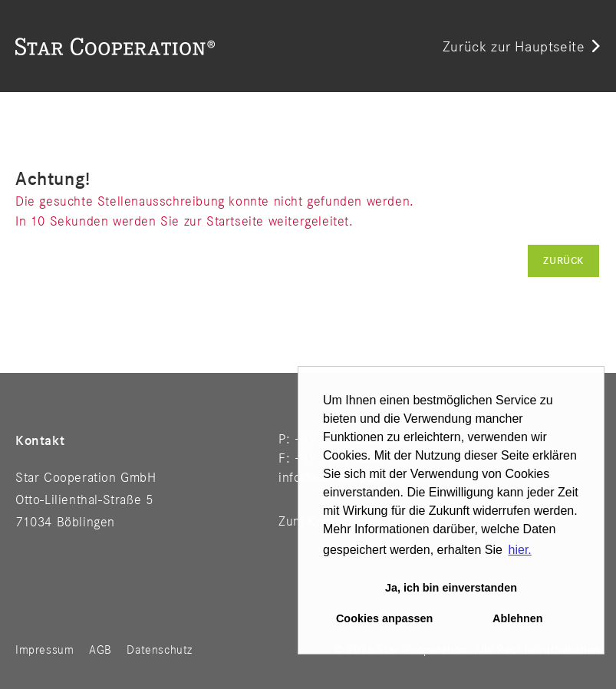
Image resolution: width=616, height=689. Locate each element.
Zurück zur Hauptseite (514, 48)
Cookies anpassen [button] (384, 618)
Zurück (563, 261)
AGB (100, 651)
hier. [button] (520, 550)
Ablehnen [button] (518, 618)
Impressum (44, 651)
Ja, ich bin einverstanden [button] (451, 588)
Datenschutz (160, 651)
